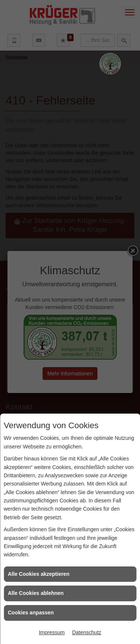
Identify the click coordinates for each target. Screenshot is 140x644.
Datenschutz (87, 632)
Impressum (52, 632)
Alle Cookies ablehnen (36, 593)
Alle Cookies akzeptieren (39, 574)
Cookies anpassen (31, 613)
